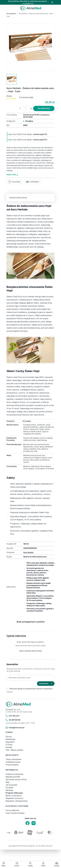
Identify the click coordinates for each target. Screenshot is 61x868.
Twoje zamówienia (13, 759)
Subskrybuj (46, 684)
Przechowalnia (12, 765)
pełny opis (12, 175)
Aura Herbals (28, 552)
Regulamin (10, 742)
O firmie (9, 745)
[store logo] (30, 8)
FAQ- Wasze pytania (14, 750)
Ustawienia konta (13, 762)
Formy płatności (12, 810)
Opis (11, 198)
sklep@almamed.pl (15, 728)
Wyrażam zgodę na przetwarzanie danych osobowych (31, 689)
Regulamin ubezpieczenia (16, 801)
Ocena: (9, 96)
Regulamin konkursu (14, 798)
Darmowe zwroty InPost (16, 779)
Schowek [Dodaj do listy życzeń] (14, 182)
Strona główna (11, 14)
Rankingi (9, 790)
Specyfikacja (17, 198)
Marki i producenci (14, 796)
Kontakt (9, 747)
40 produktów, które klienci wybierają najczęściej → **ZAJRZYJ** (28, 2)
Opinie (25, 198)
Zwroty (9, 737)
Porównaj (33, 182)
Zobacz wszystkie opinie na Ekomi (31, 651)
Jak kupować (11, 785)
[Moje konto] (43, 864)
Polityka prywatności (14, 774)
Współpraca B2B (13, 777)
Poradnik (9, 788)
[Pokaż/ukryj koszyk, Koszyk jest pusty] (57, 864)
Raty (8, 782)
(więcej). (10, 692)
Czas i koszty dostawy (15, 813)
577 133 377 (12, 716)
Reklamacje (10, 739)
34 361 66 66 (13, 720)
